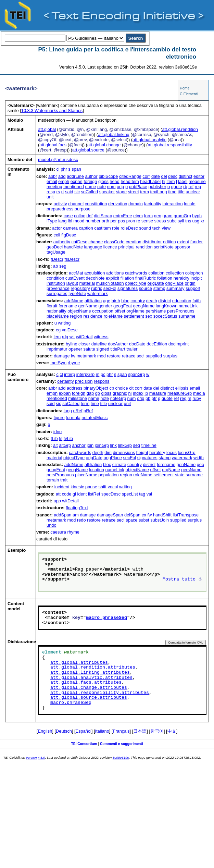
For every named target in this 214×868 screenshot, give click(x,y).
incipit (196, 278)
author (91, 176)
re (138, 221)
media (199, 393)
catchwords (136, 273)
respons (102, 381)
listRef (94, 494)
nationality (56, 311)
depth (98, 453)
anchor (79, 445)
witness (101, 337)
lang (62, 221)
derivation (118, 204)
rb (185, 187)
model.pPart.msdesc (58, 160)
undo (51, 525)
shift (102, 487)
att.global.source (88, 150)
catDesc (79, 242)
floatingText (77, 508)
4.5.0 (41, 757)
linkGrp (125, 445)
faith (197, 301)
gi (74, 494)
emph (64, 181)
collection (175, 273)
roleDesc (129, 228)
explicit (112, 278)
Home (185, 88)
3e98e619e (121, 757)
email (52, 181)
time (172, 192)
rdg (65, 337)
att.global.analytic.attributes (91, 678)
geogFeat (123, 306)
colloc (80, 216)
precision (84, 381)
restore (114, 356)
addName (74, 301)
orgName (135, 311)
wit (72, 337)
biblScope (108, 176)
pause (91, 487)
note (102, 187)
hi (164, 181)
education (182, 301)
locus (172, 453)
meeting (54, 187)
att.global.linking (114, 135)
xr (203, 221)
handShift (162, 515)
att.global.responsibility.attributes (100, 693)
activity (60, 204)
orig (120, 187)
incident (62, 487)
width (199, 458)
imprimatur (57, 349)
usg (196, 221)
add (62, 176)
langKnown (167, 306)
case (68, 216)
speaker (107, 192)
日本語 (140, 731)
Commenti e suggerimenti (122, 744)
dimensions (124, 453)
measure (197, 181)
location (97, 470)
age (107, 301)
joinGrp (102, 445)
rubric (97, 288)
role (116, 228)
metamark (86, 356)
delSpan (132, 515)
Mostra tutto (179, 579)
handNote (74, 247)
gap (90, 393)
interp (70, 374)
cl (58, 169)
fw (73, 356)
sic (77, 192)
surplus (170, 356)
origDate (156, 283)
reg (198, 187)
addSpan (62, 515)
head (114, 181)
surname (187, 316)
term (144, 192)
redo (81, 520)
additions (115, 273)
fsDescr (72, 259)
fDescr (57, 259)
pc (103, 374)
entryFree (123, 216)
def (90, 216)
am (76, 515)
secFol (110, 288)
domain (136, 204)
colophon (194, 273)
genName (88, 306)
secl (141, 356)
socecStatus (165, 316)
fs (61, 438)
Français (121, 731)
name (90, 187)
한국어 (157, 731)
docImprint (179, 344)
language (93, 247)
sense (147, 221)
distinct (186, 176)
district (165, 301)
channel (76, 204)
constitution (96, 204)
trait (64, 480)
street (134, 192)
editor (199, 176)
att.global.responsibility (170, 145)
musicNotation (110, 283)
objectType (136, 283)
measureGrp (180, 393)
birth (116, 301)
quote (177, 187)
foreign (90, 181)
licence (110, 247)
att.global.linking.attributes (90, 673)
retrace (129, 356)
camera (70, 228)
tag (142, 494)
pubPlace (138, 187)
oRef (78, 411)
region (76, 316)
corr (146, 176)
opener (75, 349)
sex (149, 316)
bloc (125, 301)
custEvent (75, 278)
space (131, 520)
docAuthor (118, 344)
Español (84, 731)
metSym (58, 363)
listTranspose (186, 515)
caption (86, 228)
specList (130, 494)
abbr (53, 176)
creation (134, 242)
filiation (127, 278)
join (90, 445)
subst (144, 520)
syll (181, 221)
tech (156, 228)
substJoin (160, 520)
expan (77, 181)
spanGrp (136, 374)
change (96, 242)
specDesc (111, 494)
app (57, 501)
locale (190, 204)
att (58, 494)
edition (169, 242)
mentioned (74, 187)
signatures (128, 288)
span (76, 169)
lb (146, 393)
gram (168, 216)
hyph (197, 216)
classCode (114, 242)
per (114, 221)
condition (55, 278)
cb (112, 388)
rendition (144, 247)
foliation (165, 278)
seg (63, 266)
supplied (154, 356)
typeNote (77, 294)
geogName (144, 306)
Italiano (102, 731)
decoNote (95, 278)
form (148, 216)
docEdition (157, 344)
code (67, 494)
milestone (78, 398)
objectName (79, 311)
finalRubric (146, 278)
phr (64, 169)
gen (158, 216)
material (87, 283)
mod (102, 356)
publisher (158, 187)
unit (50, 197)
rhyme (74, 363)
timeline (149, 445)
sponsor (182, 247)
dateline (99, 344)
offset (120, 311)
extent (183, 242)
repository (80, 288)
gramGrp (182, 216)
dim (108, 453)
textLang (158, 192)
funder (197, 242)
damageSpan (110, 515)
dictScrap (103, 216)
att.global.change (104, 145)
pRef (88, 411)
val (149, 494)
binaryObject (96, 388)
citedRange (130, 176)
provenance (58, 288)
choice (122, 388)
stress (160, 221)
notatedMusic (95, 418)
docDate (137, 344)
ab (55, 266)
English (45, 731)
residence (93, 316)
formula (73, 418)
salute (89, 349)
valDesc (70, 330)
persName (156, 311)
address (75, 388)
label (183, 181)
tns (188, 221)
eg (58, 330)
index (138, 393)
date (156, 176)
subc (172, 221)
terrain (53, 480)
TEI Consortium (84, 744)
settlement (134, 316)
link (114, 445)
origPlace (174, 283)
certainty (65, 381)
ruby (197, 398)
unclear (193, 192)
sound (145, 228)
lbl (70, 221)
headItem (130, 181)
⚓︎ (200, 579)
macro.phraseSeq (106, 618)
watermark (98, 294)
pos (122, 221)
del (164, 176)
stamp (159, 288)
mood (79, 221)
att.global (47, 129)
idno (58, 432)
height (142, 453)
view (166, 228)
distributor (152, 242)
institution (56, 283)
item (171, 181)
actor (57, 228)
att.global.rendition (180, 129)
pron (131, 221)
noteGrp (118, 398)
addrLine (75, 176)
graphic (120, 393)
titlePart (118, 349)
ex (144, 515)
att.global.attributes (79, 663)
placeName (58, 316)
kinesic (77, 487)
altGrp (65, 445)
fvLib (68, 438)
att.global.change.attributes (89, 688)
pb (148, 398)
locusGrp (186, 453)
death (152, 301)
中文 (172, 731)
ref (191, 187)
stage (121, 192)
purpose (83, 209)
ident (82, 494)
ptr (154, 398)
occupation (103, 311)
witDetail (84, 337)
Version (31, 757)
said (69, 192)
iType (52, 221)
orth (105, 221)
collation (156, 273)
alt (55, 445)
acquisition (95, 273)
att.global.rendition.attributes (93, 668)
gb (98, 393)
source (146, 288)
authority (62, 242)
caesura (58, 532)
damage (62, 356)
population (109, 475)
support (193, 288)
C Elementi (189, 94)
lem (57, 337)
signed (103, 349)
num (111, 187)
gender (105, 306)
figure (59, 418)
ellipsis (182, 388)
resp (51, 192)
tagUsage (56, 252)
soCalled (89, 192)
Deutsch (64, 731)
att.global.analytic (149, 140)
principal (126, 247)
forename (68, 306)
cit (131, 388)
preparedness (60, 209)
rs (58, 192)
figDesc (69, 235)
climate (119, 464)
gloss (103, 181)
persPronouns (181, 311)
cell (57, 235)
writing (64, 323)
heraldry (181, 278)
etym (138, 216)
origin (190, 283)
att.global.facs (53, 145)
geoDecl (55, 247)
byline (71, 344)
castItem (102, 228)
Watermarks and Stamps (52, 111)
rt (63, 192)
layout (72, 283)
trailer (132, 349)
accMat (76, 273)
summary (175, 288)
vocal (113, 487)
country (138, 301)
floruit (52, 306)
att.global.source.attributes (89, 698)
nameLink (188, 306)
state (180, 475)
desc (173, 176)
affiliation (93, 301)
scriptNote (164, 247)
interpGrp (85, 374)
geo (200, 464)
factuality (153, 204)
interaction (173, 204)
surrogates (57, 294)
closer (84, 344)
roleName (113, 316)
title (181, 192)
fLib (54, 438)
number (93, 221)
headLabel (150, 181)
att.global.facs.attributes (86, 683)
